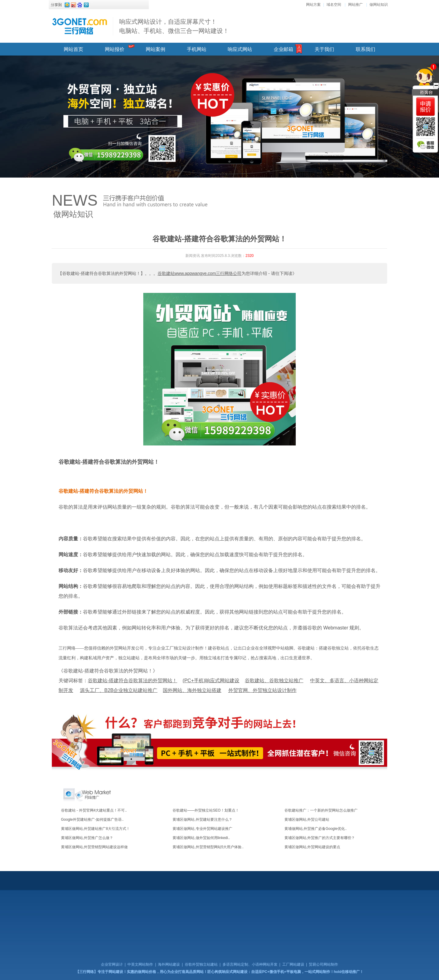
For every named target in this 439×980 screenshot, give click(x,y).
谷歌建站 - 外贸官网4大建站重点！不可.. (94, 810)
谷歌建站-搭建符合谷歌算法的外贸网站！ (109, 462)
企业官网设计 (112, 964)
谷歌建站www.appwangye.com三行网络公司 (200, 273)
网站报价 (115, 49)
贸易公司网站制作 (323, 964)
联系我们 (366, 49)
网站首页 (73, 49)
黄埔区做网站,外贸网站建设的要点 (312, 847)
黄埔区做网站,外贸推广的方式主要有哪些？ (320, 838)
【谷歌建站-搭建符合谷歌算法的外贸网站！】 (101, 273)
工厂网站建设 (293, 964)
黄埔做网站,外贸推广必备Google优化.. (316, 829)
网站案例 (155, 49)
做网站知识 (379, 5)
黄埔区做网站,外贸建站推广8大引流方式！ (95, 829)
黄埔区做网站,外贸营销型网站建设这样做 (94, 847)
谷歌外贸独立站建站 (201, 964)
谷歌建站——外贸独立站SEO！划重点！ (206, 810)
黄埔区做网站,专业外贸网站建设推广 (202, 829)
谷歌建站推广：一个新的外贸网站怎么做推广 (321, 810)
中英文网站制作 (140, 964)
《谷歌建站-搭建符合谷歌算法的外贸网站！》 (108, 671)
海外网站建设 (169, 964)
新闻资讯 (193, 256)
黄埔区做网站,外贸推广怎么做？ (87, 838)
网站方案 (313, 5)
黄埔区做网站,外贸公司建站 (307, 820)
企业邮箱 (284, 49)
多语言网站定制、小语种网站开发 (250, 964)
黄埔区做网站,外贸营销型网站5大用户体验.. (208, 847)
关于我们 (324, 49)
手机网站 (197, 49)
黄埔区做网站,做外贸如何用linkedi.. (201, 838)
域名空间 (334, 5)
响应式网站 (240, 49)
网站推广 (355, 5)
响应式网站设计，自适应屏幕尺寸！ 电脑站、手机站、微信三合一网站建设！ (174, 26)
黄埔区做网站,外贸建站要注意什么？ (202, 820)
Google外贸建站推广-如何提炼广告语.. (92, 820)
